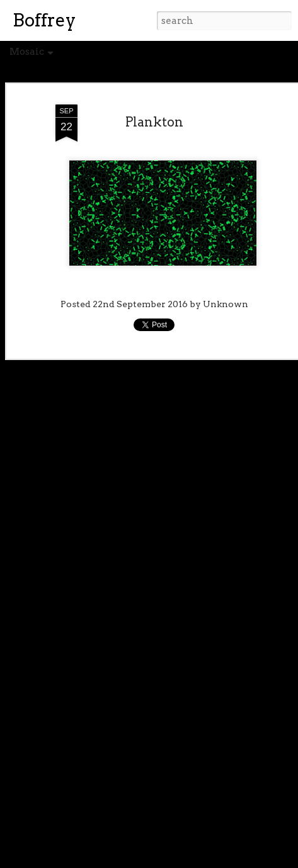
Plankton (154, 122)
